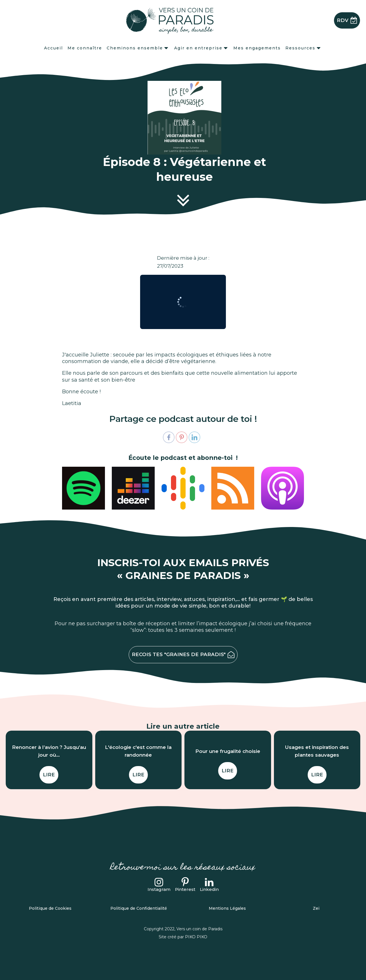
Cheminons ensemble (138, 48)
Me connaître (85, 48)
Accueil (53, 48)
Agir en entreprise (201, 48)
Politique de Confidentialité (139, 908)
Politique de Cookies (50, 908)
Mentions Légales (227, 908)
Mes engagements (257, 48)
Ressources (304, 48)
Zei (316, 908)
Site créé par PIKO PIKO (183, 937)
